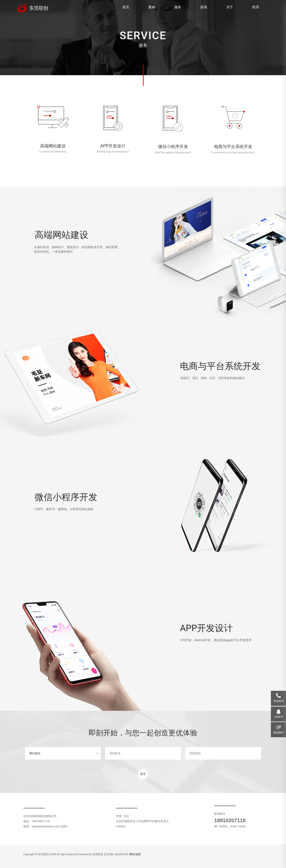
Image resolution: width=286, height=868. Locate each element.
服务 (178, 7)
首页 (126, 7)
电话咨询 (279, 701)
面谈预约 (279, 733)
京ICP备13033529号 (116, 854)
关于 (230, 7)
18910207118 (230, 820)
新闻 (204, 7)
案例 (152, 7)
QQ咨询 (278, 717)
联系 (256, 7)
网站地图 (135, 854)
